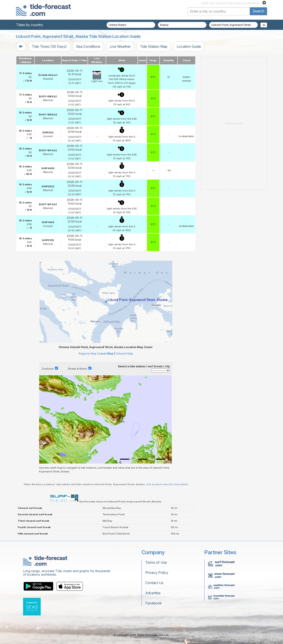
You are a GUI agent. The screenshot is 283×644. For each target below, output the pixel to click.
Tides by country (30, 25)
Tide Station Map (154, 46)
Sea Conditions (88, 46)
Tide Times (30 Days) (49, 46)
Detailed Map (124, 354)
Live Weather (120, 46)
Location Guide (189, 46)
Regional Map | (88, 354)
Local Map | (107, 354)
